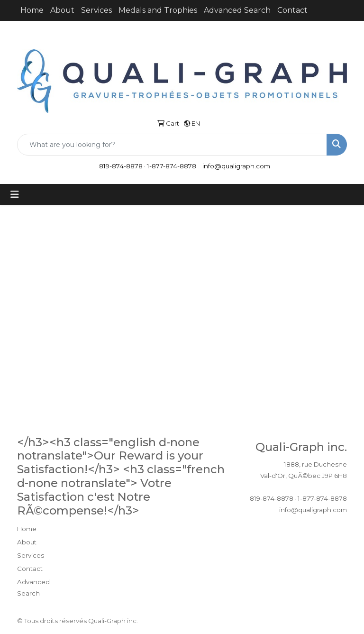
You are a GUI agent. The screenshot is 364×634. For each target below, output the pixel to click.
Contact (292, 10)
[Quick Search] (172, 145)
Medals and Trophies (158, 10)
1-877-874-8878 (172, 166)
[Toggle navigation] (15, 194)
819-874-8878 (121, 166)
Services (96, 10)
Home (32, 10)
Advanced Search (237, 10)
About (62, 10)
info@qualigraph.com (236, 166)
